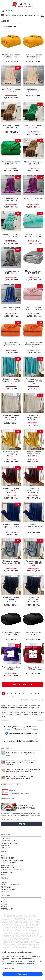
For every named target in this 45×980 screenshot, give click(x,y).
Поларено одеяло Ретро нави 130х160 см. (11, 526)
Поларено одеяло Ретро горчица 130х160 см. (11, 454)
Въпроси (5, 846)
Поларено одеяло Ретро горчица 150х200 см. (33, 454)
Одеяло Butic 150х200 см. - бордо (33, 668)
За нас (4, 856)
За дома (5, 907)
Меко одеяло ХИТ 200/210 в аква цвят (33, 236)
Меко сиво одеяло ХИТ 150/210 (11, 272)
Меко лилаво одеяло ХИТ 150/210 (11, 199)
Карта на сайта (8, 867)
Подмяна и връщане (10, 843)
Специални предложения (12, 860)
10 (39, 693)
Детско (4, 904)
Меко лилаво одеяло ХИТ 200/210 (33, 199)
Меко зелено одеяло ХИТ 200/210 (11, 163)
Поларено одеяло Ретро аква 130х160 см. (11, 381)
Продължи (22, 974)
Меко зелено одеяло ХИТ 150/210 (33, 126)
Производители (8, 858)
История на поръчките (11, 885)
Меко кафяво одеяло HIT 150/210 (33, 163)
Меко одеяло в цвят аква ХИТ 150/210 (11, 236)
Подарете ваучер (8, 889)
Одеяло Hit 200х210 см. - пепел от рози (33, 308)
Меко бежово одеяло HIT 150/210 (11, 90)
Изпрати (22, 824)
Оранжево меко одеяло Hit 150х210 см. (11, 345)
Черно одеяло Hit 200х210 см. (33, 634)
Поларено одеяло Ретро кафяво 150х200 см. (33, 490)
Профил (5, 882)
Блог (3, 875)
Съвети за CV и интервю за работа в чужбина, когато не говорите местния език (23, 770)
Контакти (5, 848)
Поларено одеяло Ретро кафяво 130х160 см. (11, 490)
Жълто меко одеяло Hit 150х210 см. (11, 56)
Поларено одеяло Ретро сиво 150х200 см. (33, 563)
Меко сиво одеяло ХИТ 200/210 (33, 272)
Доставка (5, 838)
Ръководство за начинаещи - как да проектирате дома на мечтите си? (19, 777)
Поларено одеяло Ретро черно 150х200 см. (33, 599)
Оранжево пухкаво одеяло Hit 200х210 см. (33, 345)
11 (3, 697)
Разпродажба (7, 909)
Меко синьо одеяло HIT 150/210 (11, 308)
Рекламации (7, 887)
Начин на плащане (9, 841)
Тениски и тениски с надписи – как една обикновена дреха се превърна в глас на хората (21, 754)
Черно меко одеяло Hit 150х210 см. (11, 634)
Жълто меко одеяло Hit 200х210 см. (33, 56)
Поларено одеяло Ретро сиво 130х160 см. (11, 563)
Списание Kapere (8, 872)
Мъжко (4, 902)
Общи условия (7, 865)
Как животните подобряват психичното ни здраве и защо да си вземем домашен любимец (22, 762)
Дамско (5, 899)
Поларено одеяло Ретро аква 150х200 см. (33, 381)
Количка (5, 892)
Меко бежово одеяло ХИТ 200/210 (33, 90)
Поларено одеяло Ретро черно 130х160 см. (11, 599)
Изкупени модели (9, 863)
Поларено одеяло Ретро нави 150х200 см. (33, 526)
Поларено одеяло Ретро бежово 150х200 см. (33, 417)
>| (13, 697)
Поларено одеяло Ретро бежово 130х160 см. (11, 417)
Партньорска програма (11, 870)
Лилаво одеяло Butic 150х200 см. (11, 668)
